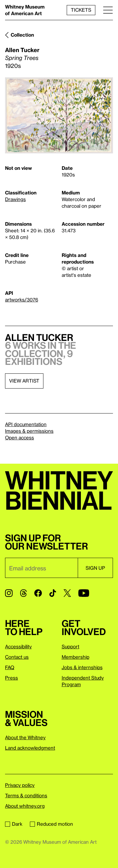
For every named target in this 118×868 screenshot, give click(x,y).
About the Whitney (25, 737)
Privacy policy (20, 785)
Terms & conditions (26, 795)
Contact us (17, 657)
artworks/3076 (22, 300)
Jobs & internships (82, 667)
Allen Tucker (22, 50)
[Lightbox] (59, 115)
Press (11, 678)
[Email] (41, 568)
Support (70, 646)
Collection (22, 35)
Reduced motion (51, 824)
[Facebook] (38, 593)
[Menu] (108, 10)
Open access (20, 437)
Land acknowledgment (30, 748)
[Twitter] (67, 593)
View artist (24, 381)
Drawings (15, 199)
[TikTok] (53, 593)
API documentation (26, 424)
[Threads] (23, 593)
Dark (14, 824)
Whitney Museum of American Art (25, 10)
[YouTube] (84, 593)
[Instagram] (9, 593)
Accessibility (18, 646)
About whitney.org (25, 806)
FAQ (10, 667)
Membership (76, 657)
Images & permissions (29, 431)
